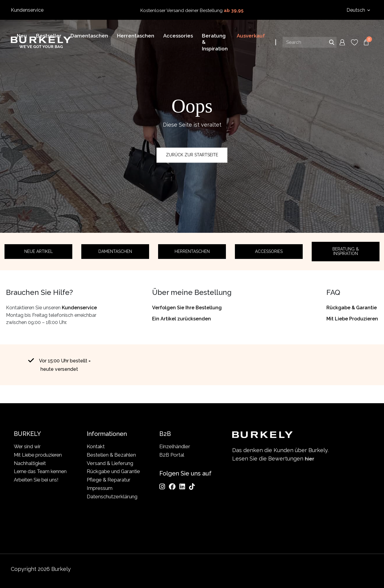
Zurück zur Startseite (192, 155)
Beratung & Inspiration (346, 251)
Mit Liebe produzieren (39, 455)
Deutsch (356, 10)
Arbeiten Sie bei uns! (37, 488)
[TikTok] (192, 487)
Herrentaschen (192, 251)
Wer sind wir (28, 446)
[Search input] (310, 43)
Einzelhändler (175, 446)
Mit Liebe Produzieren (352, 319)
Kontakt (96, 446)
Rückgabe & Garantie (352, 308)
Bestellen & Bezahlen (111, 455)
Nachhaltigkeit (30, 463)
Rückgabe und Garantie (113, 472)
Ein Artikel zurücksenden (181, 319)
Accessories (269, 251)
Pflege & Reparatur (109, 480)
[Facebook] (172, 487)
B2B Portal (172, 455)
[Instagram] (162, 487)
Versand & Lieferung (110, 463)
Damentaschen (115, 251)
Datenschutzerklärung (112, 496)
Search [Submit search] (331, 43)
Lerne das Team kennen (31, 476)
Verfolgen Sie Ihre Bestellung (187, 308)
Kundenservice (27, 10)
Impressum (100, 488)
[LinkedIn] (182, 487)
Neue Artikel (39, 251)
